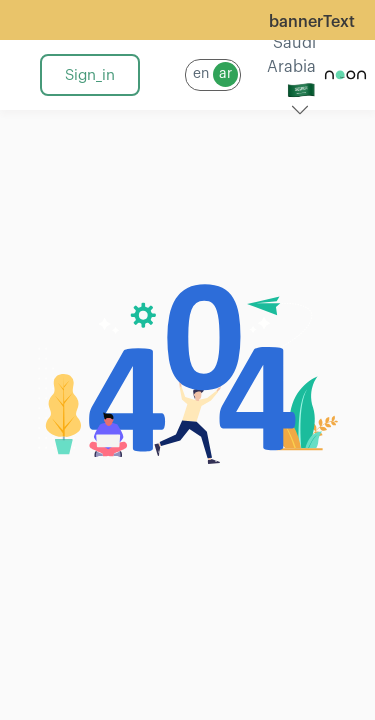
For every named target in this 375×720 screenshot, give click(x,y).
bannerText (312, 22)
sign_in (90, 75)
